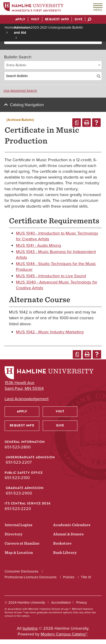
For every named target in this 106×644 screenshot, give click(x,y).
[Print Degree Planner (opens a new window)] (77, 123)
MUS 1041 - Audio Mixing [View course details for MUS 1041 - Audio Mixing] (38, 245)
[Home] (33, 8)
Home (9, 27)
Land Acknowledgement (27, 399)
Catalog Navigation (27, 105)
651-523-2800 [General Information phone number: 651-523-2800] (18, 447)
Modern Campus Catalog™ (64, 634)
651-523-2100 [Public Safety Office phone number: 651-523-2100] (17, 478)
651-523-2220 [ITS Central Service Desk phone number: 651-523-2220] (18, 509)
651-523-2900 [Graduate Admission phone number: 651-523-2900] (19, 493)
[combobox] (53, 65)
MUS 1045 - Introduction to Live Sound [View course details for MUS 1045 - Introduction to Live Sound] (51, 276)
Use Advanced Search (20, 91)
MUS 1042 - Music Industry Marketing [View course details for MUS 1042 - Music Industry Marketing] (50, 332)
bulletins (30, 628)
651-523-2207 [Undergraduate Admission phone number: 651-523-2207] (19, 462)
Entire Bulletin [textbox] (16, 65)
